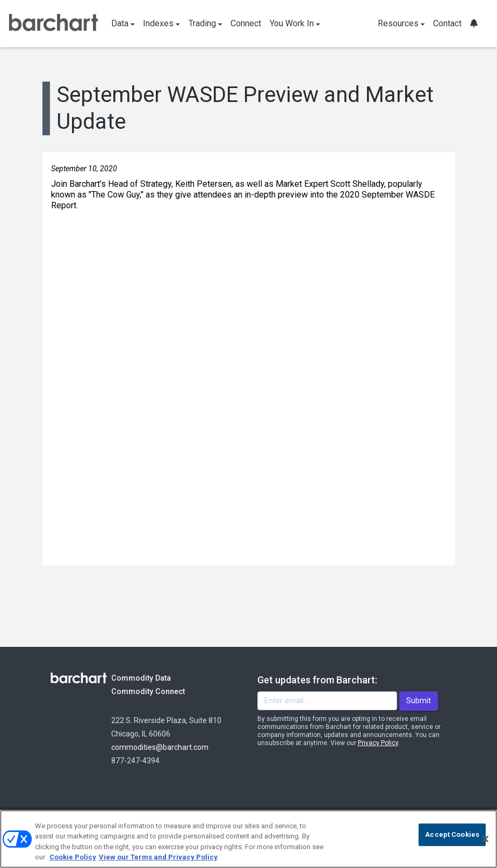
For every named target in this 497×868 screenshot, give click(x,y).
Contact (447, 23)
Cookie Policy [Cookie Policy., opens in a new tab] (73, 857)
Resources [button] (401, 23)
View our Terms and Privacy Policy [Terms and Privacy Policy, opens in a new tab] (158, 857)
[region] (248, 839)
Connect (246, 23)
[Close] (485, 839)
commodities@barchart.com (160, 747)
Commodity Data (149, 678)
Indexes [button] (161, 23)
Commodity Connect (163, 691)
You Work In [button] (295, 23)
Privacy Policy (378, 743)
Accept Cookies (452, 834)
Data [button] (123, 23)
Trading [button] (206, 23)
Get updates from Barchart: (317, 680)
